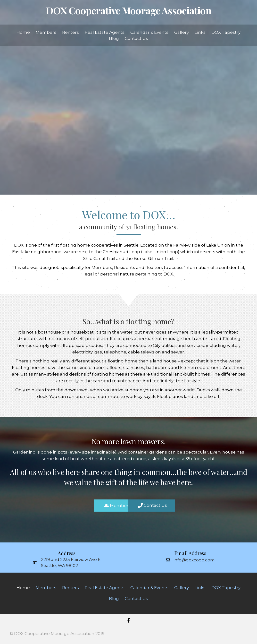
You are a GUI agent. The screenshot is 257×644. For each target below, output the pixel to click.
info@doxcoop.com (194, 560)
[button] (103, 506)
